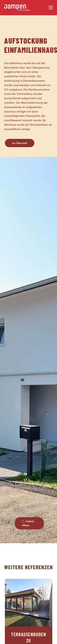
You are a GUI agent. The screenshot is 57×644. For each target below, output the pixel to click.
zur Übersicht (20, 143)
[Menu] (51, 8)
